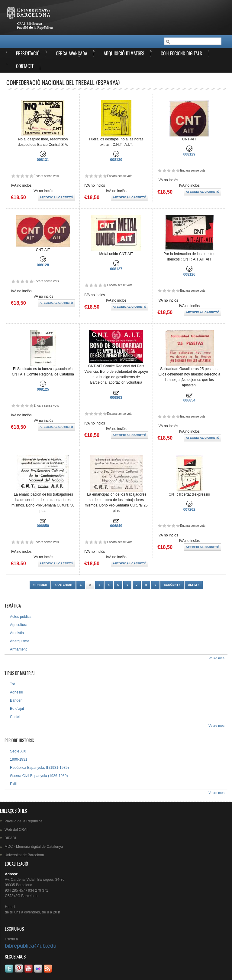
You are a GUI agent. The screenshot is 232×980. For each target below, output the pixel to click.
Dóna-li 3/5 (22, 176)
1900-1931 (19, 759)
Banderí (16, 700)
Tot (12, 684)
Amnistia (17, 633)
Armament (18, 649)
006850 (43, 526)
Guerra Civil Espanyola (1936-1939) (39, 776)
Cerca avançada (72, 53)
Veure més (216, 658)
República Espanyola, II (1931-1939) (39, 768)
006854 (189, 400)
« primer (40, 585)
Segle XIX (18, 751)
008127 (116, 269)
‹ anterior (63, 585)
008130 (116, 160)
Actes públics (21, 617)
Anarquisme (20, 641)
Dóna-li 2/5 (18, 176)
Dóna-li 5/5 (31, 176)
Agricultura (19, 625)
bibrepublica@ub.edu (31, 946)
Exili (13, 784)
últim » (194, 585)
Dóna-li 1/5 (13, 176)
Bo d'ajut (17, 709)
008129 (189, 154)
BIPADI (10, 838)
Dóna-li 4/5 (27, 176)
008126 (189, 274)
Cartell (15, 717)
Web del (16, 830)
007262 (189, 510)
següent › (172, 585)
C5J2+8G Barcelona (21, 896)
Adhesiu (16, 692)
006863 (116, 398)
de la (23, 821)
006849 (116, 526)
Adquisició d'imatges (124, 53)
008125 (43, 389)
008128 (43, 265)
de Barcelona (24, 855)
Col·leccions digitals (181, 53)
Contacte (25, 66)
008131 (43, 160)
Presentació (28, 53)
